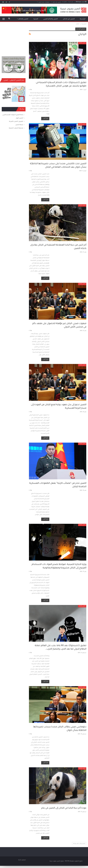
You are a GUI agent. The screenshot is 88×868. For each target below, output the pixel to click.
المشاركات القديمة (79, 844)
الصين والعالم (82, 43)
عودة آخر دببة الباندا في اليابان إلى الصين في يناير (64, 808)
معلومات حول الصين (44, 2)
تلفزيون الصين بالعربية (16, 122)
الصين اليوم (20, 118)
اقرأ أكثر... (45, 118)
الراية (20, 860)
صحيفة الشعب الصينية (16, 128)
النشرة (36, 19)
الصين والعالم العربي (50, 19)
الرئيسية (83, 19)
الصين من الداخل (69, 19)
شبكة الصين (19, 125)
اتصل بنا (65, 2)
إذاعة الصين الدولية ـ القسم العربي (13, 115)
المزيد (26, 19)
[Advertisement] (14, 39)
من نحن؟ (71, 2)
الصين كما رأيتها (57, 2)
